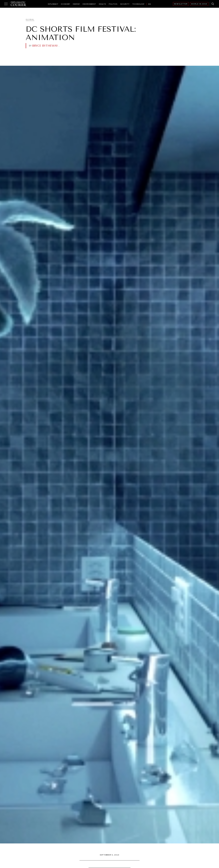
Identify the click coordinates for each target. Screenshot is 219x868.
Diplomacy (53, 4)
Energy (76, 4)
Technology (138, 4)
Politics (113, 4)
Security (125, 4)
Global (30, 20)
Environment (89, 4)
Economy (66, 4)
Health (102, 4)
